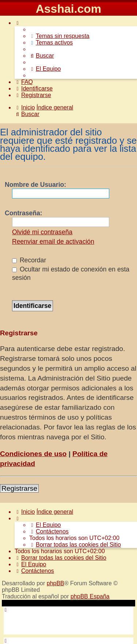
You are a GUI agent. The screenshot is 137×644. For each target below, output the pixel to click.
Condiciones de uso (33, 454)
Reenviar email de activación (53, 242)
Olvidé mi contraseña (42, 232)
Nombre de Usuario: (35, 185)
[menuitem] (59, 36)
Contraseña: (24, 213)
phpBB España (90, 596)
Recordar (29, 260)
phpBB (56, 583)
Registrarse (19, 488)
